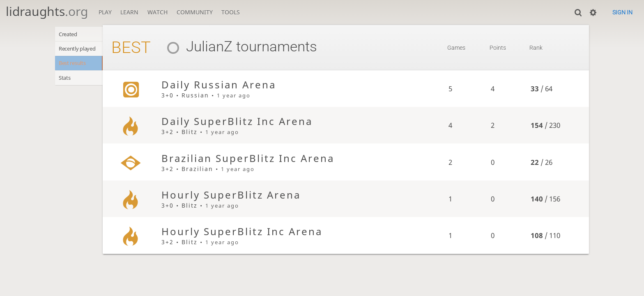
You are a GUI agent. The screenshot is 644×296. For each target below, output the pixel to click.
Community (195, 12)
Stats (66, 82)
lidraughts (47, 11)
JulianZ (209, 47)
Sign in (622, 12)
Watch (158, 12)
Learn (129, 12)
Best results (76, 66)
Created (70, 35)
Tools (231, 12)
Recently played (81, 50)
